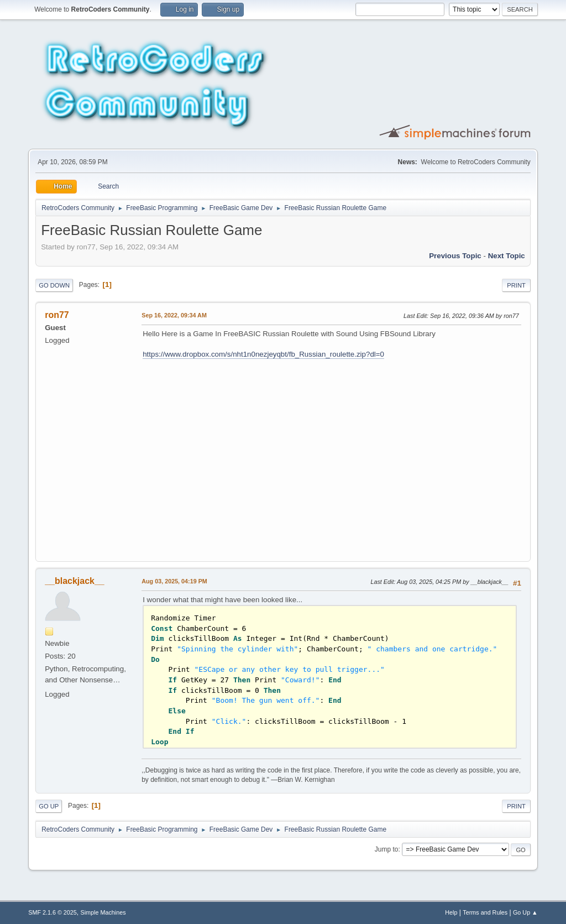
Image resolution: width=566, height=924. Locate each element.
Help (451, 912)
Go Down (54, 285)
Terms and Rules (485, 912)
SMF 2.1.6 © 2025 (53, 912)
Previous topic (455, 256)
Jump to (387, 849)
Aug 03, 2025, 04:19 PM (174, 581)
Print (516, 285)
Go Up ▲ (525, 912)
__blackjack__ (75, 581)
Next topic (507, 256)
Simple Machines (103, 912)
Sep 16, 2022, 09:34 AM (174, 315)
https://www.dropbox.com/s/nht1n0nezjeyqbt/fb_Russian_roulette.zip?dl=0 (263, 354)
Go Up (49, 806)
